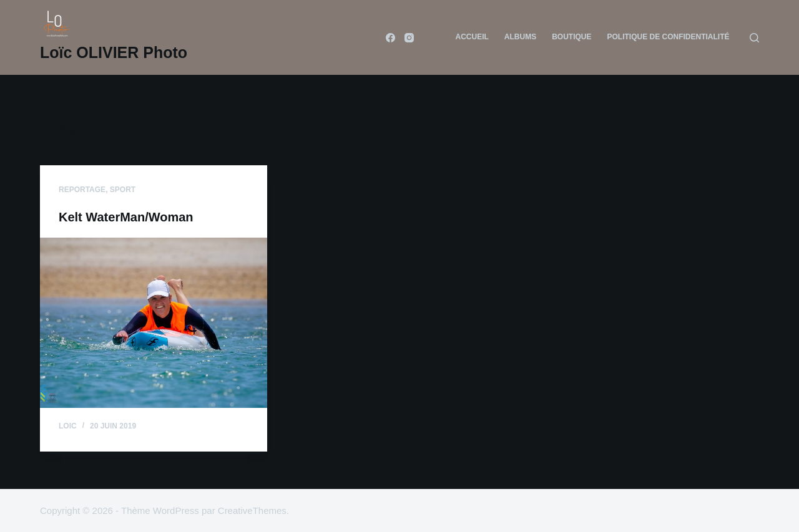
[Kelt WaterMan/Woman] (154, 323)
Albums (520, 37)
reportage (82, 190)
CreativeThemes (252, 510)
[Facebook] (390, 38)
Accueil (472, 37)
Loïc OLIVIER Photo (114, 52)
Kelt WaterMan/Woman (126, 217)
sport (123, 190)
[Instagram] (409, 38)
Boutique (571, 37)
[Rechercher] (754, 38)
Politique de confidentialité (668, 37)
